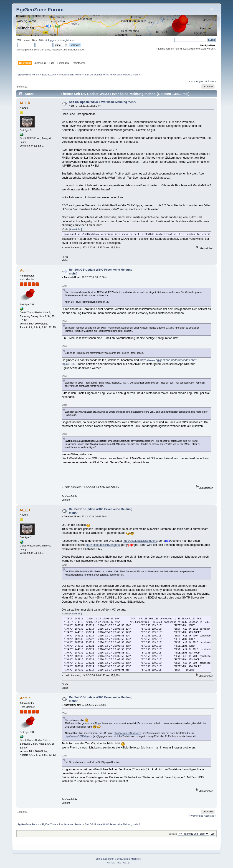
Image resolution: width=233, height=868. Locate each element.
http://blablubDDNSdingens (140, 541)
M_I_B (25, 103)
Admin (25, 270)
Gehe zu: (173, 834)
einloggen (50, 40)
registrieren (69, 40)
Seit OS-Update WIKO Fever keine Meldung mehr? (103, 102)
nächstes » (210, 81)
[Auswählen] (76, 229)
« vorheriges (196, 81)
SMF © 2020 (116, 859)
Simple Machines (132, 859)
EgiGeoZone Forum (40, 10)
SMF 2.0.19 (102, 859)
